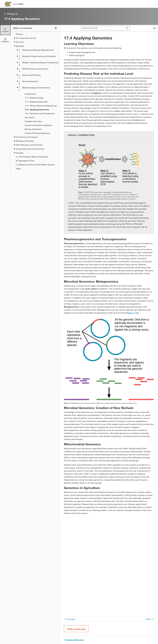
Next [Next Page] (150, 619)
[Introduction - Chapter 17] (39, 94)
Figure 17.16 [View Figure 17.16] (132, 313)
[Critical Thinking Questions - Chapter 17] (39, 133)
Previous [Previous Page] (70, 619)
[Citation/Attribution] (109, 640)
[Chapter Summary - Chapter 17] (39, 121)
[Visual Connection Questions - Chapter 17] (39, 125)
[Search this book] (102, 28)
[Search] (127, 28)
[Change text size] (154, 28)
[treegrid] (35, 101)
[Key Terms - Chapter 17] (39, 117)
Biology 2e (11, 14)
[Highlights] (5, 40)
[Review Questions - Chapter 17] (39, 129)
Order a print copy (76, 629)
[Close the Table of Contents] (5, 30)
